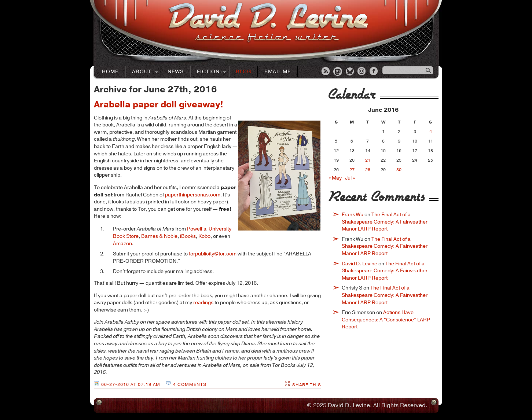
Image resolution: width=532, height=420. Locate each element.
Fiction (208, 72)
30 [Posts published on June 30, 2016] (399, 170)
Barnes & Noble (159, 236)
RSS (326, 72)
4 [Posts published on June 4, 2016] (431, 132)
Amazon (122, 244)
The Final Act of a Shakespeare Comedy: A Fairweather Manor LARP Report (385, 222)
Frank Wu (353, 215)
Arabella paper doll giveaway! (159, 104)
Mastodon (338, 72)
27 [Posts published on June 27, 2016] (352, 170)
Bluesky (350, 72)
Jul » (350, 178)
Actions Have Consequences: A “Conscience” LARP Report (386, 320)
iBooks (188, 236)
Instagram (362, 72)
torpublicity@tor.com (213, 254)
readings (203, 303)
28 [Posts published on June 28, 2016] (368, 170)
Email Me (278, 72)
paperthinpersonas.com (193, 195)
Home (110, 72)
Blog (243, 72)
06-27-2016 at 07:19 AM (131, 384)
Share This (307, 385)
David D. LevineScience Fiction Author (268, 23)
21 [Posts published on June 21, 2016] (368, 160)
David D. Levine (359, 264)
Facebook (374, 72)
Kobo (204, 236)
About (142, 72)
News (176, 72)
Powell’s (197, 229)
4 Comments (190, 384)
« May (335, 178)
